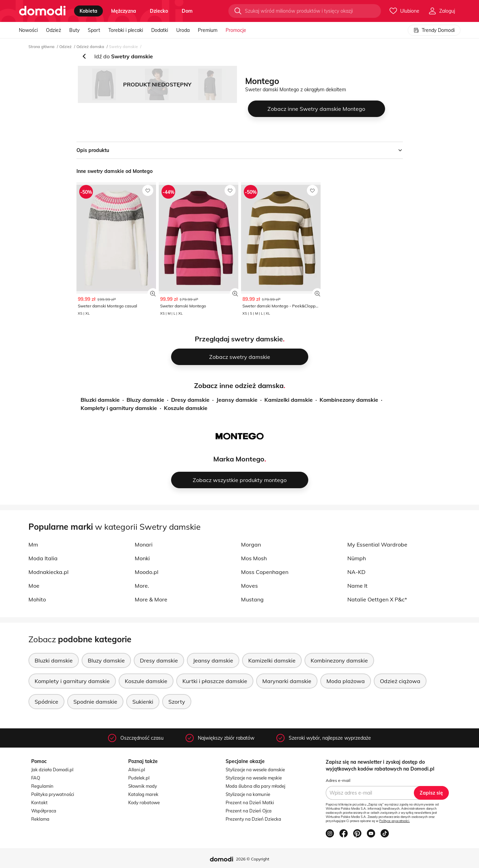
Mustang (252, 599)
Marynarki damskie (287, 681)
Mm (33, 544)
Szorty (177, 702)
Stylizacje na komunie (248, 794)
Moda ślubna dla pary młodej (255, 786)
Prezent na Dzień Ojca (249, 811)
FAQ (36, 778)
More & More (151, 599)
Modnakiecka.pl (49, 572)
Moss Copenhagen (265, 572)
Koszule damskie (186, 408)
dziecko (159, 11)
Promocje (236, 30)
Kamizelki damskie (289, 400)
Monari (144, 544)
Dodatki (160, 30)
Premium (208, 30)
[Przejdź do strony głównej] (42, 11)
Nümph (357, 558)
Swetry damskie (123, 47)
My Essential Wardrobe (377, 544)
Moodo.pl (147, 572)
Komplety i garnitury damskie (119, 408)
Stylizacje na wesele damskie (255, 770)
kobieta (88, 11)
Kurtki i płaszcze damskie (215, 681)
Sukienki (143, 702)
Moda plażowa (346, 681)
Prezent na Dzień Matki (250, 802)
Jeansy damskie (237, 400)
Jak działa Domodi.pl (52, 770)
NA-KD (356, 572)
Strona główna (41, 47)
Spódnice (46, 702)
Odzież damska (90, 47)
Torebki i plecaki (126, 30)
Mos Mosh (254, 558)
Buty (74, 30)
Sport (94, 30)
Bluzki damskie (100, 400)
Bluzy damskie (145, 400)
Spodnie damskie (95, 702)
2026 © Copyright (253, 859)
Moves (249, 586)
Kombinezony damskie (349, 400)
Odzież (53, 30)
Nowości (28, 30)
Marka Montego (239, 459)
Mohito (37, 599)
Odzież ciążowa (400, 681)
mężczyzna (124, 11)
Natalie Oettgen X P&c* (377, 599)
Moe (34, 586)
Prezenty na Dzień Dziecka (253, 819)
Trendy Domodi (434, 30)
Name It (357, 586)
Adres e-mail (338, 780)
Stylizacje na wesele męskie (254, 778)
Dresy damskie (190, 400)
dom (187, 11)
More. (142, 586)
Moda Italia (43, 558)
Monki (142, 558)
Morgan (251, 544)
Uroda (183, 30)
